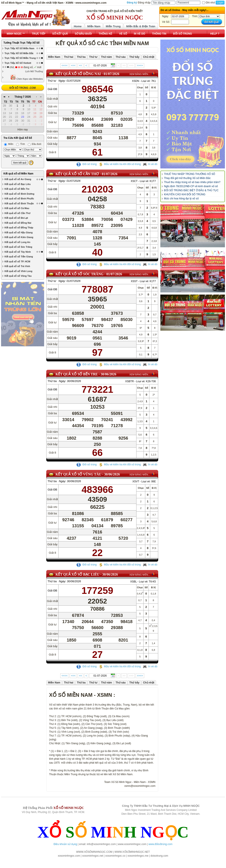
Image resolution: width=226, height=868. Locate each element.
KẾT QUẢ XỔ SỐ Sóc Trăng (80, 274)
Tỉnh (21, 144)
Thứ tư (52, 81)
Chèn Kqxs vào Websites (27, 77)
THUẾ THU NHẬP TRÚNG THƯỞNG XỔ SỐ (190, 174)
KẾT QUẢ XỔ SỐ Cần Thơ (77, 174)
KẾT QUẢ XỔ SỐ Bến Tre (77, 374)
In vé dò (150, 164)
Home (78, 26)
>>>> (140, 66)
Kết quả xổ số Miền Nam (18, 174)
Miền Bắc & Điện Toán (141, 26)
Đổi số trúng (87, 164)
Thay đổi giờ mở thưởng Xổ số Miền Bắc (187, 178)
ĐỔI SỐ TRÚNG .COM (23, 88)
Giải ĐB (52, 89)
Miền (9, 144)
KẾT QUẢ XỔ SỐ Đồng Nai (78, 74)
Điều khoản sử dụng (65, 844)
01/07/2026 (112, 74)
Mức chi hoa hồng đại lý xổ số (181, 199)
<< (80, 66)
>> (124, 66)
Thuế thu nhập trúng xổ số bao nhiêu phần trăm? (192, 182)
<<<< (65, 66)
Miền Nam (94, 26)
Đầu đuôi (35, 144)
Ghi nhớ (208, 3)
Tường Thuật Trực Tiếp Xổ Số (21, 43)
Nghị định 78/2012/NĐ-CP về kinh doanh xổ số (191, 186)
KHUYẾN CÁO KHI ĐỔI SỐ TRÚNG (185, 194)
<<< (73, 66)
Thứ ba (52, 381)
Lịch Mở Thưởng (34, 71)
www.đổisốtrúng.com (160, 844)
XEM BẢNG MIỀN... (140, 74)
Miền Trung (113, 26)
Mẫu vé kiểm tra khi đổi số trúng (120, 164)
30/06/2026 (108, 374)
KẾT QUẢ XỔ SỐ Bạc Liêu (77, 574)
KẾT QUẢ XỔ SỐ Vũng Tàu (78, 474)
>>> (131, 66)
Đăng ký (132, 3)
